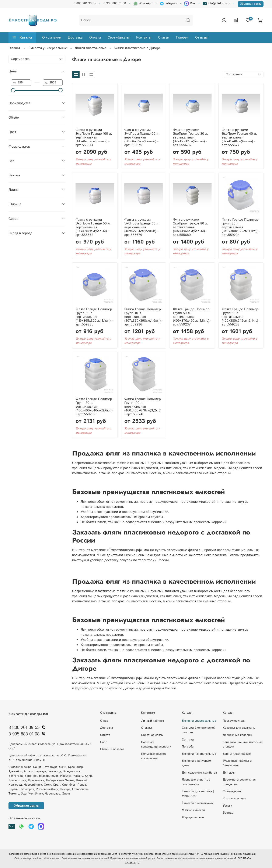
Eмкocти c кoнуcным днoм (196, 763)
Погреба (188, 747)
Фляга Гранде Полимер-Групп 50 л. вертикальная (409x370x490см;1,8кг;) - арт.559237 (192, 317)
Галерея (182, 38)
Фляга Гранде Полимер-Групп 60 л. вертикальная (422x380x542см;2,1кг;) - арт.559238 (241, 317)
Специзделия (232, 791)
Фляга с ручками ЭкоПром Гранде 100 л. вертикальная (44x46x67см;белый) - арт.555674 (94, 138)
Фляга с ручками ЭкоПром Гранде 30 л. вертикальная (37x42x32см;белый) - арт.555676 (191, 138)
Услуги (227, 806)
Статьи (164, 38)
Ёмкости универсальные (48, 48)
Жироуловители (193, 817)
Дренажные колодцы (237, 735)
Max (190, 3)
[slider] (13, 90)
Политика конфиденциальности (156, 745)
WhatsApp (143, 3)
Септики (188, 740)
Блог (103, 742)
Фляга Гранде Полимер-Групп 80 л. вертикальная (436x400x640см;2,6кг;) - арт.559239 (94, 407)
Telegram (168, 3)
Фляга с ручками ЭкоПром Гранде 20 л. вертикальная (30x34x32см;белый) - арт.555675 (142, 138)
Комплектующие (235, 799)
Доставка (75, 38)
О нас (104, 721)
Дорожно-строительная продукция (239, 782)
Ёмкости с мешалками (198, 803)
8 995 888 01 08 (115, 3)
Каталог (22, 38)
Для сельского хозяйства (199, 773)
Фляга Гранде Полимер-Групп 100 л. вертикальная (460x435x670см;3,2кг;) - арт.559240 (143, 407)
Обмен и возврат (112, 749)
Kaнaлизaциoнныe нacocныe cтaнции (243, 745)
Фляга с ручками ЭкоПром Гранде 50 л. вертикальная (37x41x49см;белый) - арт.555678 (93, 227)
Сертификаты (118, 38)
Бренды (228, 813)
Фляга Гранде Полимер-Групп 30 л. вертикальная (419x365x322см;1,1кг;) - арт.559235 (94, 317)
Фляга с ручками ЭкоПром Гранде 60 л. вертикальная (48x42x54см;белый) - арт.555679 (142, 227)
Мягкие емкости (193, 810)
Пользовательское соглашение (154, 756)
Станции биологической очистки (199, 730)
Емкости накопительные (199, 754)
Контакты (144, 38)
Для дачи (229, 773)
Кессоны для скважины (239, 728)
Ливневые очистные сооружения (196, 782)
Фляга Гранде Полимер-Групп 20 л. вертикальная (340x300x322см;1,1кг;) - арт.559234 (241, 227)
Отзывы (201, 38)
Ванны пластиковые (237, 754)
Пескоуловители (234, 721)
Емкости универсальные (199, 721)
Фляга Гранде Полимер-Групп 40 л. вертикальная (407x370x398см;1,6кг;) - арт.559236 (144, 317)
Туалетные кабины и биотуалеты (237, 763)
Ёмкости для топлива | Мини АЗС (198, 794)
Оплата (95, 38)
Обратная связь (251, 4)
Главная (14, 48)
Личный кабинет (153, 721)
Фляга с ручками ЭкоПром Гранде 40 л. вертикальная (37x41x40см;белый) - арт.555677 (239, 138)
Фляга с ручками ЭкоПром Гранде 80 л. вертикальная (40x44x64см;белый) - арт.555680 (191, 227)
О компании (52, 38)
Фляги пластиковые (91, 48)
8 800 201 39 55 (85, 3)
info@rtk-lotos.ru (216, 3)
